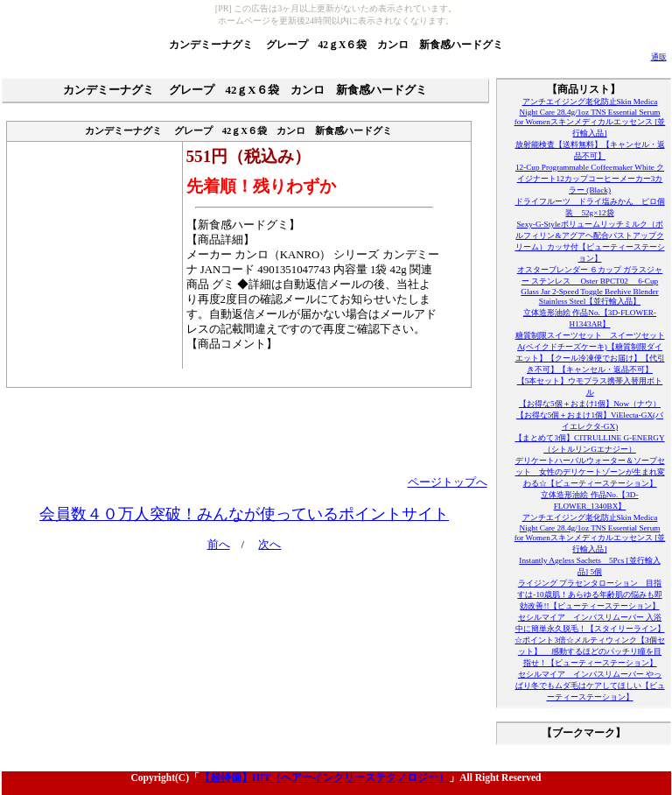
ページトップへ (448, 482)
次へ (269, 545)
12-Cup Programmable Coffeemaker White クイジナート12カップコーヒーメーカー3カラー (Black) (590, 179)
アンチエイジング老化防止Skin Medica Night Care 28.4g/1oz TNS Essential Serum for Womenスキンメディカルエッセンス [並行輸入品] (590, 117)
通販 (659, 57)
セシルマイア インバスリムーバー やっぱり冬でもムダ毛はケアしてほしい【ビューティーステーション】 (590, 686)
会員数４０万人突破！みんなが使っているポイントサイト (244, 514)
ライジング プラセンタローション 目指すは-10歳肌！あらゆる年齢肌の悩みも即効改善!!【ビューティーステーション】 (589, 594)
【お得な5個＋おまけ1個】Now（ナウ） (590, 404)
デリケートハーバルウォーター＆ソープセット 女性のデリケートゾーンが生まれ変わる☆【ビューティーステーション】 (590, 472)
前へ (219, 545)
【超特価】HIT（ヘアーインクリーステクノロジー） (324, 777)
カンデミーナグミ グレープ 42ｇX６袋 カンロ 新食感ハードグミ (336, 45)
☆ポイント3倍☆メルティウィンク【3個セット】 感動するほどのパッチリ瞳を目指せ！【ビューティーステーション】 (589, 651)
